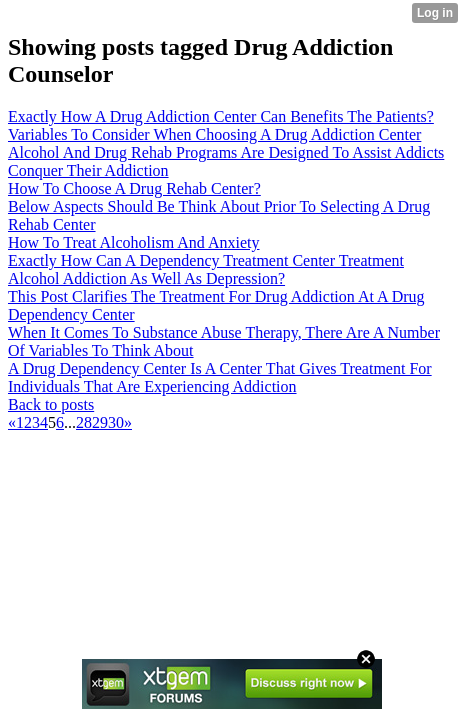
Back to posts (51, 404)
